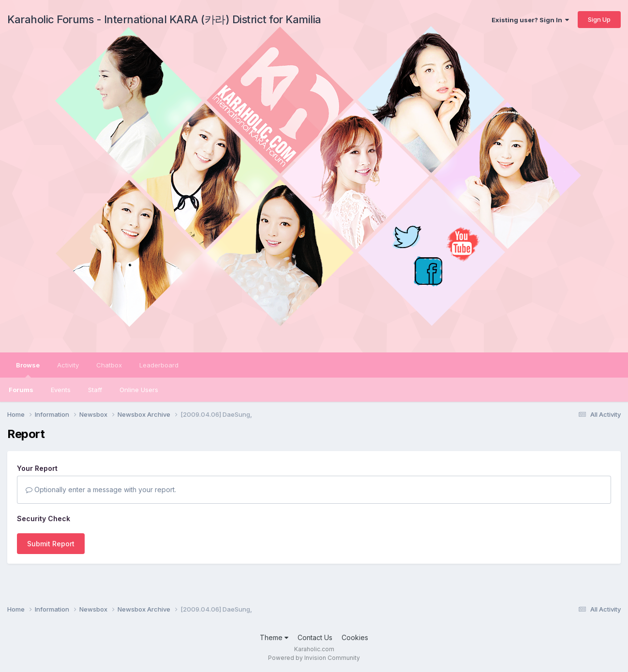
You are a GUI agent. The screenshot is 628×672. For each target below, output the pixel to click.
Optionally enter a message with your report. (101, 489)
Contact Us (315, 637)
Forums (21, 390)
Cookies (355, 637)
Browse (28, 369)
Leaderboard (159, 365)
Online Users (139, 390)
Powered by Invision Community (314, 658)
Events (61, 390)
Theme (274, 637)
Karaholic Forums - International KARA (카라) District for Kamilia (164, 19)
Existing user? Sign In (530, 20)
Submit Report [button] (51, 544)
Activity (68, 365)
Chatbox (109, 365)
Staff (95, 390)
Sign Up (599, 19)
